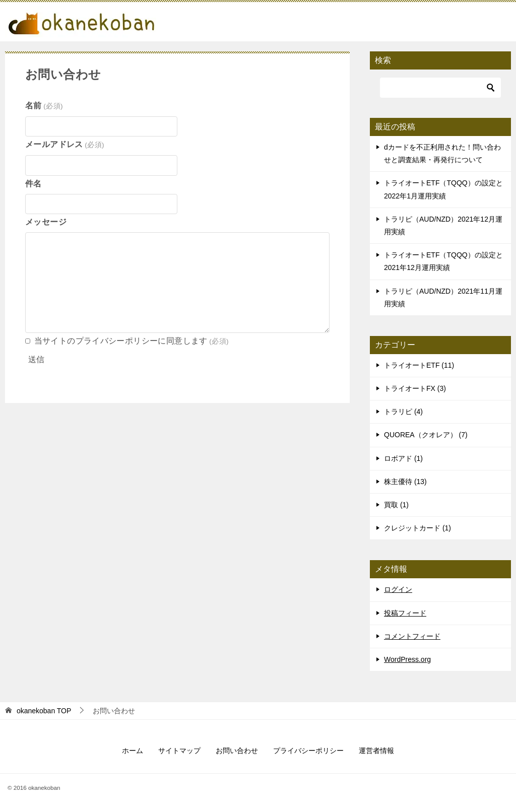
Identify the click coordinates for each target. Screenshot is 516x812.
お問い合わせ (237, 751)
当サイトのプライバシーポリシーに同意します (132, 341)
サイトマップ (179, 751)
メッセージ (46, 222)
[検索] (440, 88)
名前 (44, 106)
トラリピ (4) (403, 412)
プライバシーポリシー (308, 751)
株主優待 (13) (405, 482)
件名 (34, 184)
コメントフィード (412, 636)
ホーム (133, 751)
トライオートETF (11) (419, 365)
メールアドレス (65, 144)
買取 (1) (396, 505)
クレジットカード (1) (417, 528)
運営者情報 (376, 751)
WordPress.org (407, 659)
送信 (36, 359)
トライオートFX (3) (415, 388)
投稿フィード (405, 613)
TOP (44, 711)
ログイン (398, 589)
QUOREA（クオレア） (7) (426, 435)
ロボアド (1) (403, 458)
